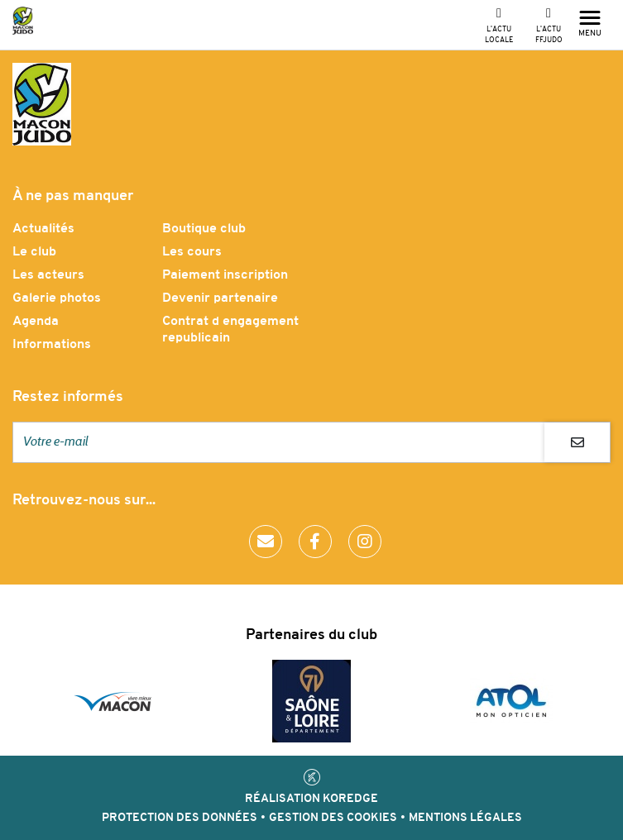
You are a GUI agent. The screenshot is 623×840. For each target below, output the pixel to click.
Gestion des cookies (333, 818)
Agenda (36, 322)
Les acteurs (48, 275)
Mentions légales (465, 818)
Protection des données (180, 818)
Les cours (192, 252)
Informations (52, 345)
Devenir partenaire (220, 298)
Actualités (43, 229)
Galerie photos (57, 298)
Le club (34, 252)
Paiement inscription (225, 275)
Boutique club (204, 229)
